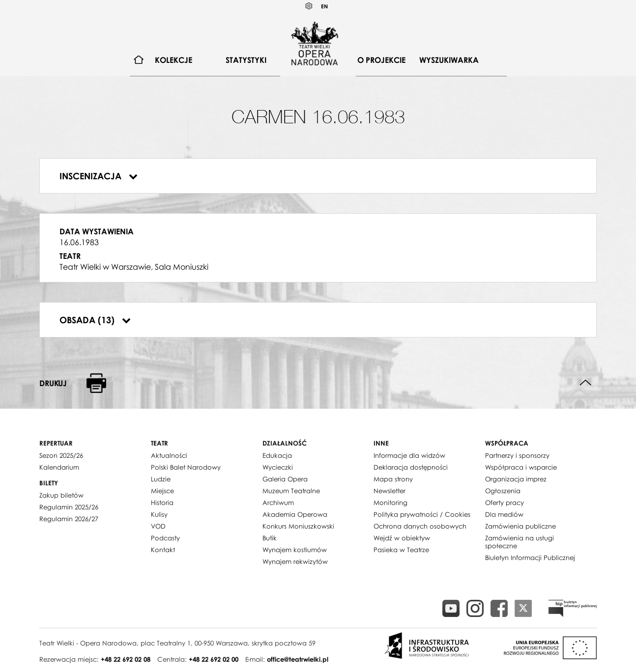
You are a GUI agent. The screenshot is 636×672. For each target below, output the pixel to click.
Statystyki (246, 60)
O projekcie (381, 60)
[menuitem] (139, 60)
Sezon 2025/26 (61, 455)
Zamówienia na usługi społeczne (520, 542)
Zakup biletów (61, 495)
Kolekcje (173, 60)
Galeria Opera (285, 479)
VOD (158, 526)
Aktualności (169, 455)
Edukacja (277, 455)
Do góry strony (586, 383)
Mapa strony (393, 479)
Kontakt (163, 550)
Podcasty (165, 538)
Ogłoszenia (503, 491)
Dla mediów (504, 514)
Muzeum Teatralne (291, 491)
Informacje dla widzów (409, 455)
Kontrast (309, 6)
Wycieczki (278, 467)
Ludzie (161, 479)
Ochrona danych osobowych (420, 526)
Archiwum (278, 503)
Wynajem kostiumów (295, 550)
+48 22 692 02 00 (214, 659)
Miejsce (162, 491)
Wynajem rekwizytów (295, 561)
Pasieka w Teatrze (401, 550)
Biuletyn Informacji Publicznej (530, 558)
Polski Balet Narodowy (186, 467)
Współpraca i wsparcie (521, 467)
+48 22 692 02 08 (126, 659)
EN (324, 6)
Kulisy (159, 514)
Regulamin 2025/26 (69, 507)
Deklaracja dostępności (411, 467)
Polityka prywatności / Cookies (422, 514)
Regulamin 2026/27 (69, 519)
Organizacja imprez (516, 479)
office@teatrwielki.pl (298, 659)
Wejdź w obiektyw (402, 538)
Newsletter (390, 491)
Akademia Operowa (295, 514)
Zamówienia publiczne (520, 526)
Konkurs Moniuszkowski (298, 526)
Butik (270, 538)
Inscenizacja (99, 176)
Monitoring (390, 503)
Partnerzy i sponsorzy (517, 455)
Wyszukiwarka (449, 60)
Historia (162, 503)
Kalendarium (59, 467)
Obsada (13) (95, 320)
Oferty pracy (505, 503)
